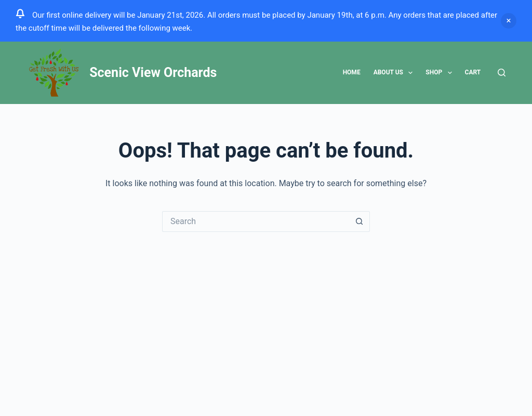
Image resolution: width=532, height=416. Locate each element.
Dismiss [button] (509, 21)
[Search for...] (256, 222)
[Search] (502, 73)
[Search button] (360, 222)
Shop (441, 73)
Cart (473, 72)
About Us (395, 73)
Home (352, 72)
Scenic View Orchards (153, 73)
